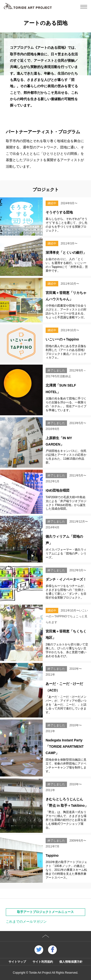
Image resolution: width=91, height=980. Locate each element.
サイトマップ (17, 962)
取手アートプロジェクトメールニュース (45, 912)
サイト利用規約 (43, 962)
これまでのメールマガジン (26, 922)
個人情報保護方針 (71, 962)
